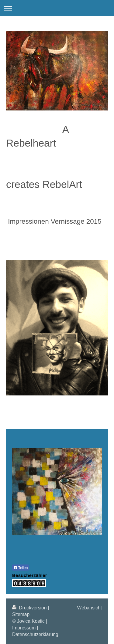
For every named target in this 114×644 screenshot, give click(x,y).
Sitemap (21, 614)
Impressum (24, 628)
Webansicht (90, 608)
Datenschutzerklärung (35, 634)
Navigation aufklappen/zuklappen (57, 8)
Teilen (21, 568)
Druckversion (30, 608)
